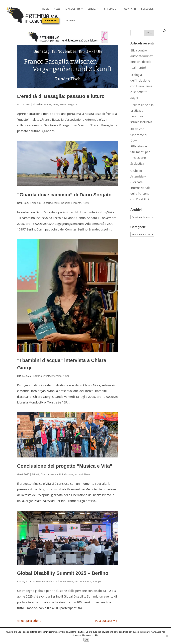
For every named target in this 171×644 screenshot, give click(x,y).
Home (46, 9)
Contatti (130, 9)
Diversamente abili (51, 474)
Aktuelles (38, 104)
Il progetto (72, 9)
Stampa (97, 581)
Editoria (47, 203)
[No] (167, 636)
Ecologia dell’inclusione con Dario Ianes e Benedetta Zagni (141, 86)
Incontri (77, 203)
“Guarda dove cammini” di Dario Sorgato (64, 195)
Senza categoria (68, 104)
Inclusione (66, 203)
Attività (36, 474)
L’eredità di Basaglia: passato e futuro (61, 96)
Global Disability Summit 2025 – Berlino (63, 573)
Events (48, 104)
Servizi (92, 9)
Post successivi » (106, 621)
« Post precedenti (29, 621)
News (57, 9)
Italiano (69, 21)
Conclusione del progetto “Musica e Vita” (65, 466)
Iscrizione (147, 9)
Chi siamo (110, 9)
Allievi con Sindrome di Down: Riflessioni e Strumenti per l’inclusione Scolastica (140, 146)
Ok (86, 640)
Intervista (57, 376)
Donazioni (50, 20)
